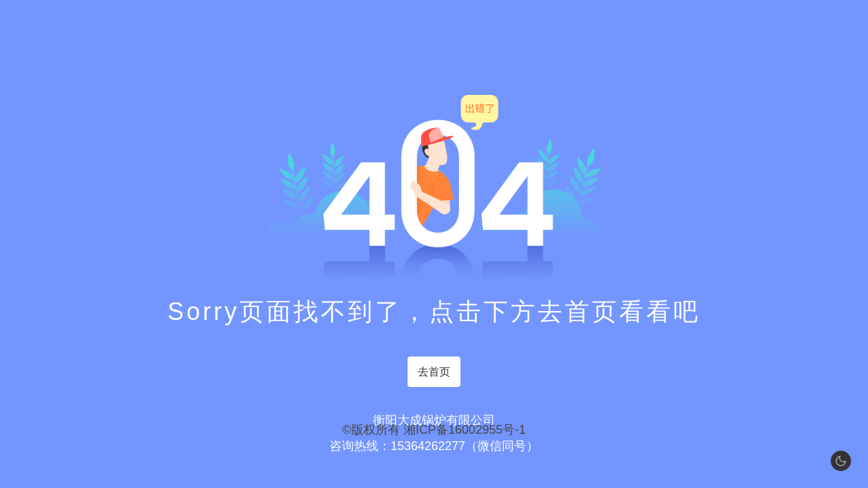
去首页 (434, 372)
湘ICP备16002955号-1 (465, 430)
